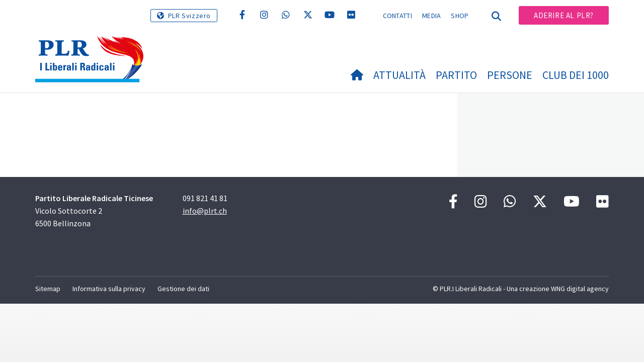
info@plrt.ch (205, 211)
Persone (510, 75)
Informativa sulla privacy (109, 289)
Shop (460, 16)
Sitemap (48, 289)
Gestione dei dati (183, 289)
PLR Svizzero (189, 16)
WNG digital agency (580, 289)
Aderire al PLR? (564, 15)
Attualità (399, 75)
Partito (456, 75)
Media (432, 16)
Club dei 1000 (576, 75)
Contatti (397, 16)
